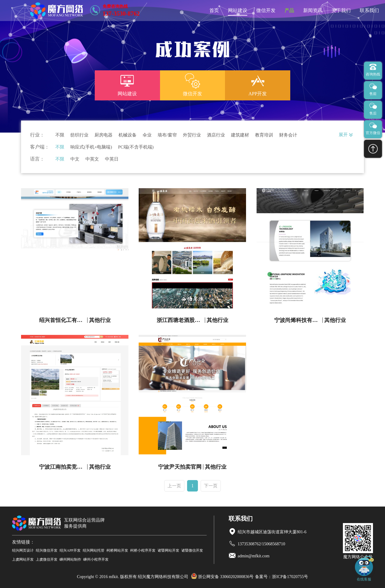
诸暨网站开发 (168, 550)
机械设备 (128, 135)
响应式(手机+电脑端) (91, 147)
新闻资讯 (313, 10)
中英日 (112, 159)
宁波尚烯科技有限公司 (299, 320)
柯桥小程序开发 (143, 550)
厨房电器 (103, 135)
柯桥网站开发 (117, 550)
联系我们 (369, 10)
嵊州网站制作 (70, 559)
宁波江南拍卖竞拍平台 (63, 467)
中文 (75, 159)
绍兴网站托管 (94, 550)
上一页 (174, 486)
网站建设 (238, 10)
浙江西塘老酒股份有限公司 (181, 320)
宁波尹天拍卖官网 (180, 467)
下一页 (211, 486)
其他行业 (100, 320)
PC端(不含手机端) (136, 147)
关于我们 (341, 10)
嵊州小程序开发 (96, 559)
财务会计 (288, 135)
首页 (214, 10)
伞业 (147, 135)
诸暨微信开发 (192, 550)
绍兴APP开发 (70, 550)
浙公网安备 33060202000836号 (222, 577)
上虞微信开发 (47, 559)
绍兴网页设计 (23, 550)
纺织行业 (79, 135)
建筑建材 (240, 135)
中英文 (92, 159)
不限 (60, 135)
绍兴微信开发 (47, 550)
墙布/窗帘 (167, 135)
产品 (289, 10)
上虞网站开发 (23, 559)
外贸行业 (192, 135)
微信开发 (266, 10)
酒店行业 (216, 135)
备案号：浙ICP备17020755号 (282, 577)
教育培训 (264, 135)
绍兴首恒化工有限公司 (63, 320)
